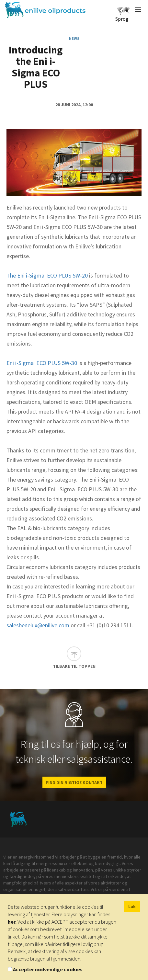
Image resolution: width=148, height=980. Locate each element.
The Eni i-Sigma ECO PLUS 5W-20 (47, 275)
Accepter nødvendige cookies (48, 969)
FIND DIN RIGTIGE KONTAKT (74, 782)
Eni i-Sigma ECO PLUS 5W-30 (42, 363)
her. (12, 922)
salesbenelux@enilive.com (38, 625)
